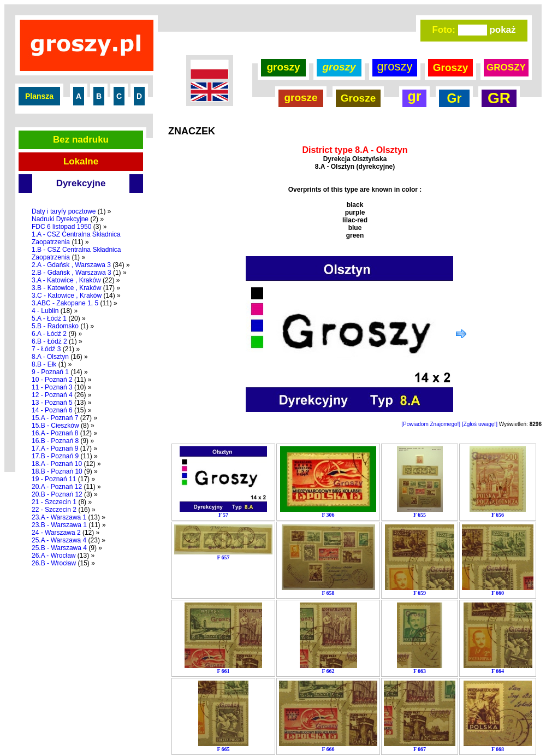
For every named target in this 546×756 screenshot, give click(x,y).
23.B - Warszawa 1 (59, 525)
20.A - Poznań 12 (57, 487)
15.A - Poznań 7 (55, 418)
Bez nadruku (81, 140)
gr (415, 96)
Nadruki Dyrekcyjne (60, 219)
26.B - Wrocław (54, 563)
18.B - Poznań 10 (57, 471)
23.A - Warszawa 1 (59, 517)
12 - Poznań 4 (52, 395)
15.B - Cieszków (55, 426)
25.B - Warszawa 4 (59, 548)
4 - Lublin (45, 311)
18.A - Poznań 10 (57, 464)
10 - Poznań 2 (52, 380)
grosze (301, 98)
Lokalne (81, 161)
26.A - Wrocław (54, 556)
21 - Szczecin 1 (54, 502)
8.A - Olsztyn (50, 357)
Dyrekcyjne (81, 183)
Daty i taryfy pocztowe (64, 211)
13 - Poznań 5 (52, 403)
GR (499, 98)
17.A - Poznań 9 (55, 448)
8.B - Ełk (44, 364)
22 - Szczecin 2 (54, 510)
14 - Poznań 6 (52, 410)
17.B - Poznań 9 (55, 456)
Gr (455, 98)
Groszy (450, 67)
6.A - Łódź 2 (49, 334)
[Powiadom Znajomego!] (431, 424)
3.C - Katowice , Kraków (67, 296)
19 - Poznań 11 (54, 479)
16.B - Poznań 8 (55, 441)
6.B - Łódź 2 (49, 341)
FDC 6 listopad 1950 (61, 227)
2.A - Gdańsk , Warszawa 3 (71, 265)
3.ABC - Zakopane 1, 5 (65, 303)
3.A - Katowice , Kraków (66, 280)
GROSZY (506, 67)
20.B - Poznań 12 (57, 494)
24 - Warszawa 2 (56, 533)
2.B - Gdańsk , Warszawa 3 (72, 273)
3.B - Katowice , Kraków (66, 288)
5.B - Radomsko (55, 326)
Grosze (358, 98)
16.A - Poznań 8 (55, 433)
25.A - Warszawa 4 (59, 540)
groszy (283, 67)
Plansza (39, 96)
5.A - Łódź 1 (49, 318)
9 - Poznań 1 (50, 372)
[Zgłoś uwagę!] (480, 424)
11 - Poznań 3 (52, 387)
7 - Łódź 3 (46, 349)
